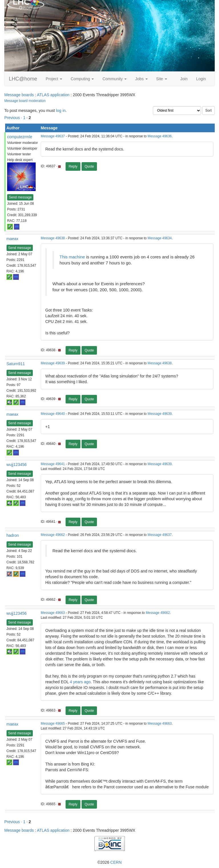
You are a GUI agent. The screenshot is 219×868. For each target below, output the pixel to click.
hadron (13, 535)
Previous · (14, 118)
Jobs (141, 79)
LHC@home (23, 79)
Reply (73, 166)
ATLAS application (53, 95)
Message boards (19, 95)
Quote (89, 166)
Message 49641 (53, 464)
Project (54, 79)
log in (61, 110)
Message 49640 (53, 414)
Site (162, 79)
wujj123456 (17, 465)
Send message (20, 197)
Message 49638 (53, 238)
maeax (13, 239)
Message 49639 (53, 363)
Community (114, 79)
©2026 (109, 862)
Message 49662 (53, 535)
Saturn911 (16, 364)
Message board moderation (25, 101)
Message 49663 (53, 613)
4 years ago (80, 682)
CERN (116, 862)
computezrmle (20, 137)
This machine (73, 257)
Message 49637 (53, 136)
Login (201, 79)
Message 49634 (160, 238)
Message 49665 (53, 724)
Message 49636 (160, 136)
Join (184, 79)
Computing (82, 79)
